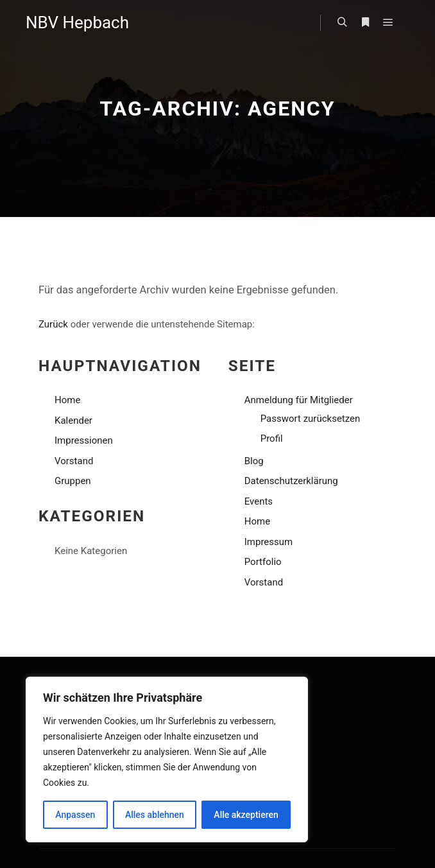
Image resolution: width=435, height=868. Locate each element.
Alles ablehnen (155, 815)
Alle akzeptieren (246, 815)
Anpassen (75, 815)
